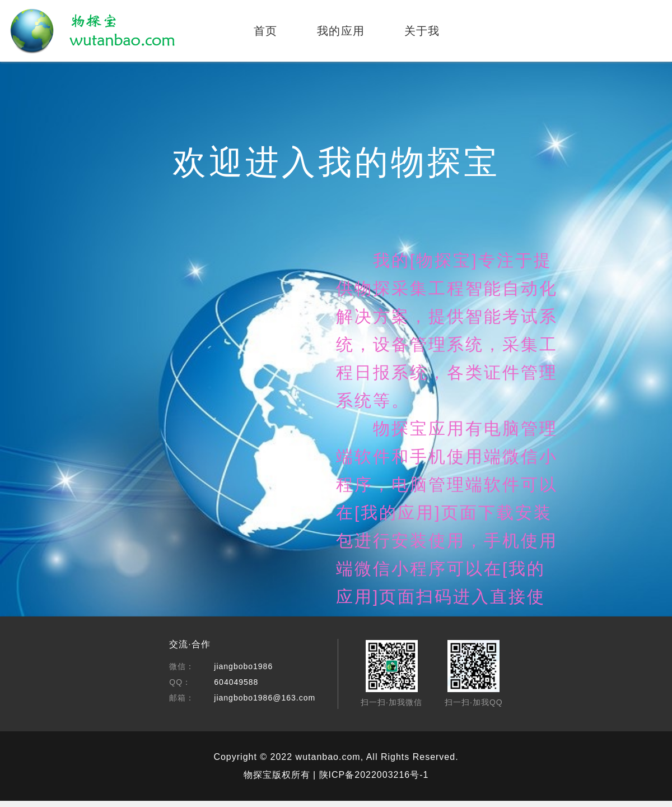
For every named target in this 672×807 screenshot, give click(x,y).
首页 (266, 31)
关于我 (422, 31)
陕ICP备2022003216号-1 (374, 775)
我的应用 (341, 31)
